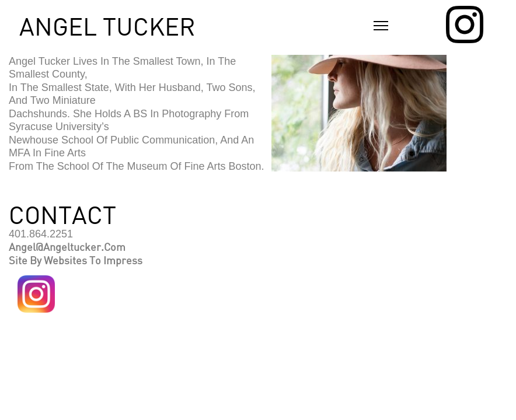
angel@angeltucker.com (67, 247)
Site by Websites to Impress (76, 260)
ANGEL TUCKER (107, 26)
